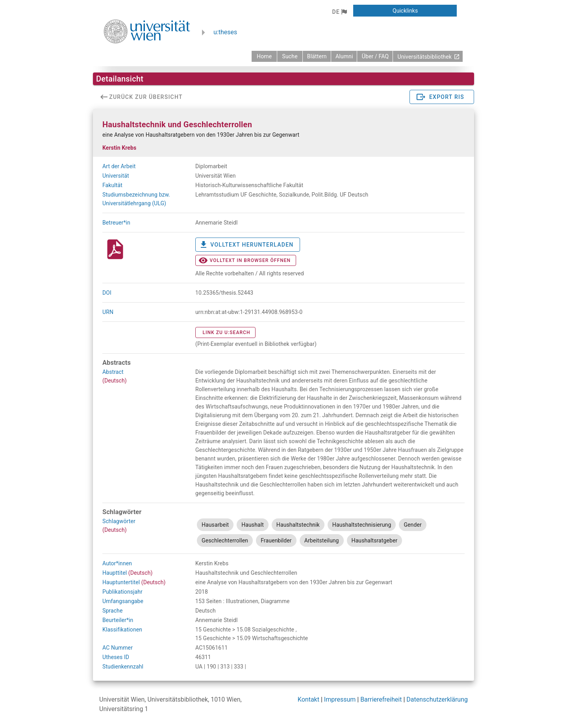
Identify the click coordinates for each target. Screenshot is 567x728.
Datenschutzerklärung (437, 699)
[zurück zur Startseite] (264, 56)
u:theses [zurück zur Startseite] (225, 32)
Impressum (340, 699)
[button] (339, 12)
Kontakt (309, 699)
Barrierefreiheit (381, 699)
